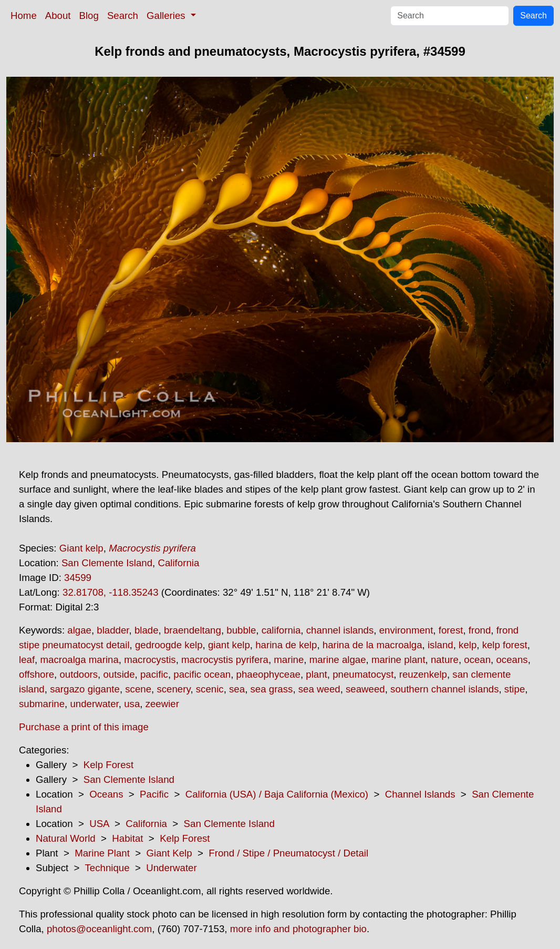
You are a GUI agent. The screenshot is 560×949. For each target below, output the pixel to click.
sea (237, 689)
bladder (113, 630)
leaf (27, 660)
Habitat (127, 838)
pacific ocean (202, 674)
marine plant (398, 660)
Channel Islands (420, 794)
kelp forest (505, 645)
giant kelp (229, 645)
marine (289, 660)
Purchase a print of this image (84, 727)
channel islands (340, 630)
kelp (468, 645)
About (58, 16)
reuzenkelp (423, 674)
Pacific (154, 794)
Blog (89, 16)
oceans (512, 660)
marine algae (338, 660)
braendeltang (193, 630)
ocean (477, 660)
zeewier (162, 704)
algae (79, 630)
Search (123, 16)
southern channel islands (444, 689)
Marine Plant (102, 853)
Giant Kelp (169, 853)
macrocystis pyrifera (225, 660)
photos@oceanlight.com (99, 929)
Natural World (66, 838)
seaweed (365, 689)
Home (24, 16)
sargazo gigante (85, 689)
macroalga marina (79, 660)
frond (480, 630)
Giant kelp (81, 548)
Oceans (106, 794)
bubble (241, 630)
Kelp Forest (108, 765)
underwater (94, 704)
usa (132, 704)
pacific (154, 674)
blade (147, 630)
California (178, 563)
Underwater (171, 868)
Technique (107, 868)
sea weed (319, 689)
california (281, 630)
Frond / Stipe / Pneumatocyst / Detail (288, 853)
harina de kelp (286, 645)
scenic (210, 689)
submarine (42, 704)
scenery (173, 689)
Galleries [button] (167, 16)
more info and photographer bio (298, 929)
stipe (515, 689)
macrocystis (150, 660)
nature (445, 660)
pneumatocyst (363, 674)
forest (451, 630)
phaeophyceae (268, 674)
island (440, 645)
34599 (78, 578)
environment (406, 630)
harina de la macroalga (372, 645)
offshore (37, 674)
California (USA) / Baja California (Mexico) (277, 794)
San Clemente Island (107, 563)
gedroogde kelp (169, 645)
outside (119, 674)
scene (138, 689)
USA (99, 824)
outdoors (79, 674)
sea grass (272, 689)
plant (316, 674)
